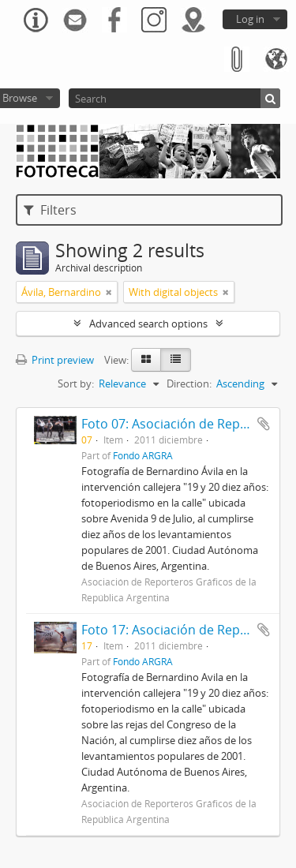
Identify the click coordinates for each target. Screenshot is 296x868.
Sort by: (76, 383)
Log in (250, 19)
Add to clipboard (264, 424)
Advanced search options (148, 324)
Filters (50, 210)
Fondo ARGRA (143, 455)
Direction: (189, 383)
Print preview (55, 360)
